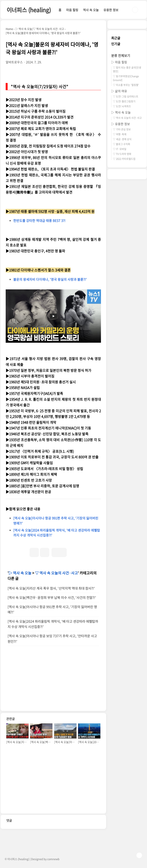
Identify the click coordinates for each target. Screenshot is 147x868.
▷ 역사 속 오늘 (20, 573)
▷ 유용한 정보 (121, 124)
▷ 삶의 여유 (119, 91)
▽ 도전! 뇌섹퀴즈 (122, 106)
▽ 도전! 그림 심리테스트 (126, 96)
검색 (135, 10)
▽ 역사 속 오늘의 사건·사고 (56, 573)
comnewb (53, 859)
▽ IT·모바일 (120, 149)
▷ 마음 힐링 (119, 62)
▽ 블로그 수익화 (122, 144)
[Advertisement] (53, 684)
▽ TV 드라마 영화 (122, 154)
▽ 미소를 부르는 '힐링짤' (126, 85)
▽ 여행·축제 (120, 134)
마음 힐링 (72, 10)
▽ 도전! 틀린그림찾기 (124, 101)
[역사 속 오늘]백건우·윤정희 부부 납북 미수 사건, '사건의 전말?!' (52, 598)
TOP (139, 855)
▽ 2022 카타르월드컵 (124, 159)
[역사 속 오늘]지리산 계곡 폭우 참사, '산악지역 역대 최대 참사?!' (51, 588)
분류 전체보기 (121, 55)
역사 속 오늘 (91, 10)
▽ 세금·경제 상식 (122, 139)
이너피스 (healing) (29, 10)
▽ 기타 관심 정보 (122, 129)
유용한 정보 (111, 10)
